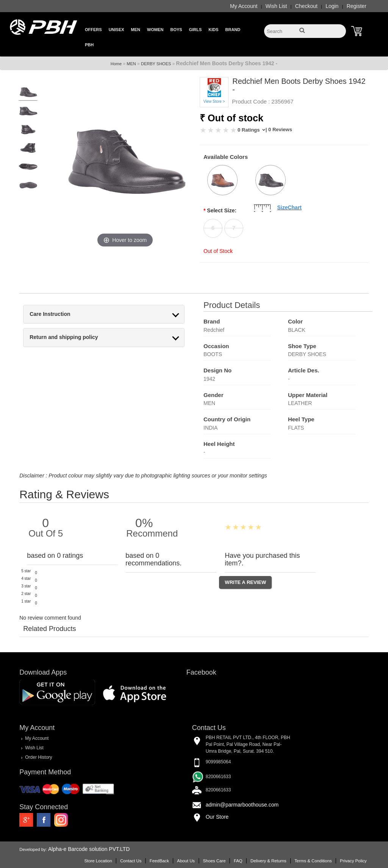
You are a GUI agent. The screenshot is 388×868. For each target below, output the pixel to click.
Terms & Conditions (313, 861)
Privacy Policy (353, 861)
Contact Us (131, 861)
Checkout (306, 6)
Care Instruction (50, 314)
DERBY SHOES (156, 64)
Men (136, 30)
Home (116, 64)
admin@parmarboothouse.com (242, 805)
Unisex (117, 30)
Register (357, 6)
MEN (131, 64)
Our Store (217, 817)
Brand (233, 30)
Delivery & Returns (268, 861)
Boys (176, 30)
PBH (89, 45)
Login (332, 6)
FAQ (238, 861)
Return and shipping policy (64, 337)
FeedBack (159, 861)
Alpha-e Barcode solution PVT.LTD (89, 849)
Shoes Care (214, 861)
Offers (93, 30)
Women (155, 30)
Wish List (276, 6)
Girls (196, 30)
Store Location (98, 861)
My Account (244, 6)
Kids (213, 30)
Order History (38, 757)
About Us (186, 861)
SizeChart (289, 207)
